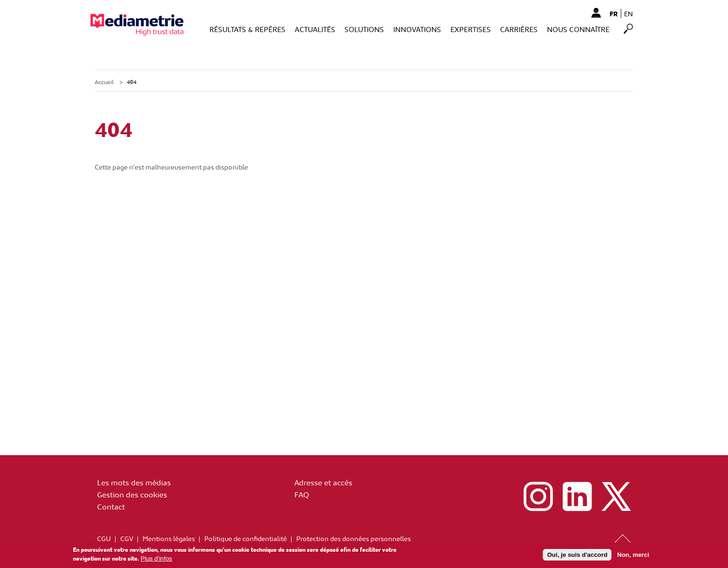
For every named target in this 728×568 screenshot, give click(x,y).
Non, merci (633, 556)
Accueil (104, 82)
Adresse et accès (323, 482)
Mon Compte (596, 13)
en (628, 14)
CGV (127, 539)
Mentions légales (169, 539)
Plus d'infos (156, 560)
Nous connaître (578, 29)
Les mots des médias (134, 482)
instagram (538, 496)
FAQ (302, 494)
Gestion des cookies (132, 494)
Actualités (315, 29)
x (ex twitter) (616, 496)
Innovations (417, 29)
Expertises (471, 29)
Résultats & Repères (247, 29)
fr (614, 13)
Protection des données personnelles (354, 539)
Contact (111, 506)
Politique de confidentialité (246, 539)
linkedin (577, 496)
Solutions (364, 29)
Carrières (519, 29)
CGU (104, 539)
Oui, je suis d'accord (577, 556)
